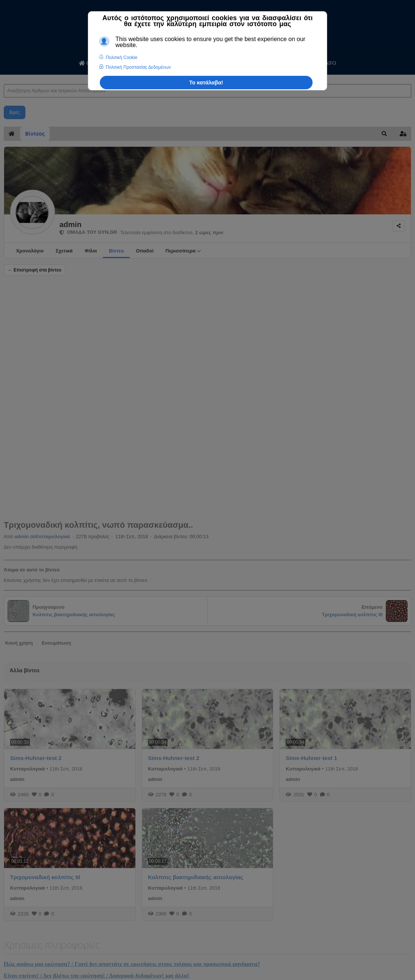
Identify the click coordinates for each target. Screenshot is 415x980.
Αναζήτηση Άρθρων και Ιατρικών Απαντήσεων (4, 77)
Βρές (15, 112)
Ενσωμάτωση (56, 643)
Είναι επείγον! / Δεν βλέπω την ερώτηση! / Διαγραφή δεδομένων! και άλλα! (96, 975)
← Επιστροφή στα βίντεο (35, 270)
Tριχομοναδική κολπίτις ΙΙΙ (45, 877)
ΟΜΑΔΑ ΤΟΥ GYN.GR (88, 232)
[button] (384, 134)
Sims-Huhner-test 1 (311, 758)
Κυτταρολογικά (53, 536)
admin (70, 224)
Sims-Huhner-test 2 (36, 758)
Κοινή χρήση (19, 643)
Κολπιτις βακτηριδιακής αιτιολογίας (196, 877)
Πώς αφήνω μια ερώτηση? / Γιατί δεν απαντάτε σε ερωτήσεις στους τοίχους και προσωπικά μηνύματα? (132, 964)
